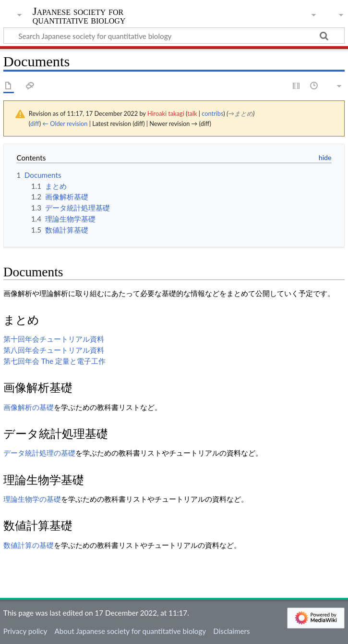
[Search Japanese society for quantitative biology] (174, 36)
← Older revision (65, 124)
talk (192, 113)
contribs (212, 113)
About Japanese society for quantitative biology (130, 631)
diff (35, 124)
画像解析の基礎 (29, 407)
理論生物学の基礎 (32, 499)
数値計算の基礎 (29, 545)
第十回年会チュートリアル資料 (54, 339)
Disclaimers (231, 631)
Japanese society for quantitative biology (79, 16)
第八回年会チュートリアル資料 (54, 350)
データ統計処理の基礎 (39, 453)
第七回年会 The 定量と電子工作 (54, 361)
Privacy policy (25, 631)
